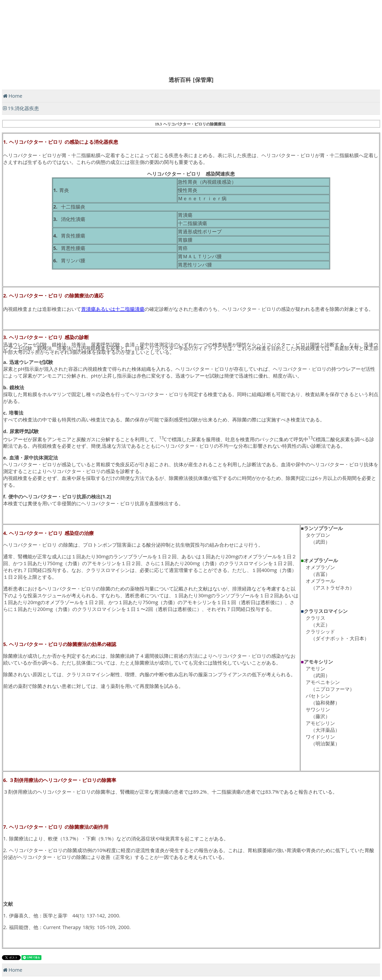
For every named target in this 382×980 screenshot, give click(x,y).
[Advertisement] (148, 36)
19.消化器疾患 (23, 108)
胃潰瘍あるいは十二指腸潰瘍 (113, 309)
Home (15, 96)
